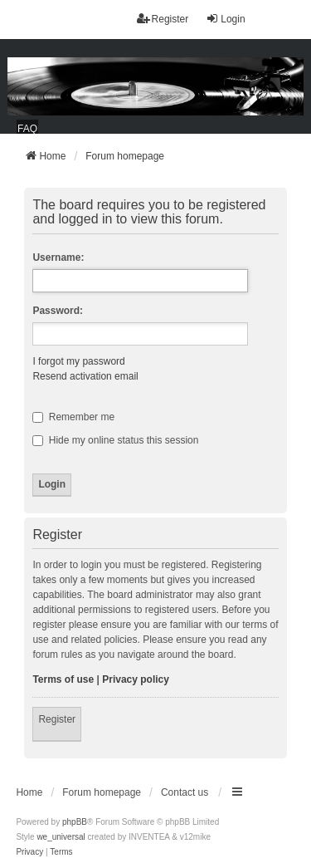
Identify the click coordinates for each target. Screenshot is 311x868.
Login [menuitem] (225, 19)
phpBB (75, 822)
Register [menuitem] (163, 19)
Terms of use (63, 679)
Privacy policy (136, 679)
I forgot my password (78, 361)
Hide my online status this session (115, 440)
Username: (58, 257)
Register (57, 719)
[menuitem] (29, 852)
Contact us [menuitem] (185, 792)
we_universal (61, 837)
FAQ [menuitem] (27, 129)
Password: (58, 311)
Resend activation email (85, 376)
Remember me (73, 417)
